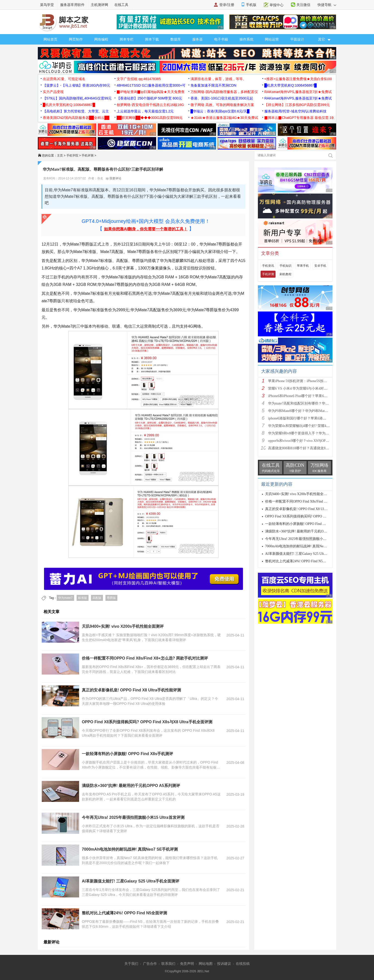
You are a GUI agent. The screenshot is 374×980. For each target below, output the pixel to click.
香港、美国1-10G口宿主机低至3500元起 (222, 98)
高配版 (97, 598)
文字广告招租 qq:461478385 (139, 79)
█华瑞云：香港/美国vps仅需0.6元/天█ (220, 111)
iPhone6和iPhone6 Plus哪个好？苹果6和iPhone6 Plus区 (309, 396)
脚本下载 (152, 39)
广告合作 (150, 964)
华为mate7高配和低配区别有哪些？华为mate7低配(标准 (310, 403)
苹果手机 (303, 266)
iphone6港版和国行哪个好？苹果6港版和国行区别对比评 (311, 418)
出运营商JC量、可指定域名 (64, 79)
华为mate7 (65, 598)
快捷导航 (327, 5)
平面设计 (297, 39)
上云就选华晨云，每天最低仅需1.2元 (145, 111)
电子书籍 (221, 39)
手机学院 (72, 155)
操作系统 (246, 39)
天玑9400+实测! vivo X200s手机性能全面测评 (123, 626)
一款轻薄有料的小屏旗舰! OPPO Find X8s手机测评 (127, 754)
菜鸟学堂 (47, 5)
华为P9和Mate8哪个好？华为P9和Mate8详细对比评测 (308, 411)
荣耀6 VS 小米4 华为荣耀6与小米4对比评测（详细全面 (310, 388)
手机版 (251, 5)
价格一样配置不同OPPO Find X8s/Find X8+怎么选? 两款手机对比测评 (145, 658)
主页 (60, 155)
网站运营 (272, 39)
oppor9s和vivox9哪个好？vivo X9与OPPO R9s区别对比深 (311, 441)
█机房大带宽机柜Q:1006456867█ (290, 85)
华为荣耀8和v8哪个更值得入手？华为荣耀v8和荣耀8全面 (312, 433)
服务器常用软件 (72, 5)
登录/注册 (227, 5)
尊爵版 (111, 598)
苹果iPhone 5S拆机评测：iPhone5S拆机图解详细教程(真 (310, 381)
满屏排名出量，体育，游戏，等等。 (218, 79)
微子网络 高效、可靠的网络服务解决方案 (222, 105)
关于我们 (131, 964)
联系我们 (168, 964)
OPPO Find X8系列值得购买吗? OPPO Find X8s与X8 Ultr (307, 516)
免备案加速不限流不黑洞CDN (213, 85)
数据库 (176, 39)
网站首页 (50, 39)
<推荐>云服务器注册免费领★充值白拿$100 (298, 79)
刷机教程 (285, 274)
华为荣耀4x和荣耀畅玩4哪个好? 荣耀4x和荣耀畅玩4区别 (311, 426)
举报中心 (277, 5)
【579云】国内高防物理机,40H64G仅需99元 (77, 98)
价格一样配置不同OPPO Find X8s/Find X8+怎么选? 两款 (307, 501)
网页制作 (76, 39)
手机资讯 (268, 266)
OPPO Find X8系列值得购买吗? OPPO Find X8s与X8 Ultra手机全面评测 (147, 722)
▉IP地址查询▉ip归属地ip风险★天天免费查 (151, 92)
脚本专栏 (127, 39)
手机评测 (88, 155)
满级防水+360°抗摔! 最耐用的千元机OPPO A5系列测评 (131, 786)
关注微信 (303, 5)
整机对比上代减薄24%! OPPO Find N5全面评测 (124, 913)
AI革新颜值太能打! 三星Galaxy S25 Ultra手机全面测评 (131, 881)
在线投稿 (243, 964)
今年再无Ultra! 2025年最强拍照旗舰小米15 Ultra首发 (305, 539)
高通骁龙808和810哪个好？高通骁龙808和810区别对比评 (312, 448)
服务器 (197, 39)
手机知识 (285, 266)
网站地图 (206, 964)
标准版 (83, 598)
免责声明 (187, 964)
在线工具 (121, 5)
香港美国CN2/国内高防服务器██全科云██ (76, 118)
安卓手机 (320, 266)
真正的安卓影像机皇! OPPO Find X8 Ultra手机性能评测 (131, 690)
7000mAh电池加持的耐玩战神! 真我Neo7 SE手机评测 (130, 849)
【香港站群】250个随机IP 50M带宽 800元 (149, 98)
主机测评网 (99, 5)
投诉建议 (224, 964)
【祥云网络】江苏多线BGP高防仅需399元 (297, 105)
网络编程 (101, 39)
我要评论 (114, 178)
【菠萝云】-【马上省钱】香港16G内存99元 (76, 85)
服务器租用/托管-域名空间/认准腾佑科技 (295, 111)
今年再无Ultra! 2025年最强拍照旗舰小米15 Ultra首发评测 (133, 817)
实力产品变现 (53, 92)
